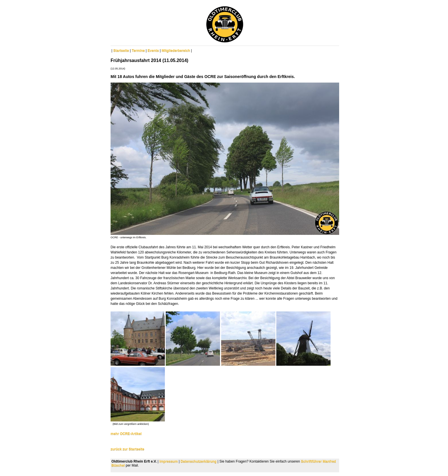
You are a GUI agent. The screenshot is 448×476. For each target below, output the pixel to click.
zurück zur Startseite (127, 449)
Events (153, 51)
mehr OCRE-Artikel (126, 434)
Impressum (169, 461)
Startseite (121, 51)
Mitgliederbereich (176, 51)
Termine (138, 51)
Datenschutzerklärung (199, 461)
